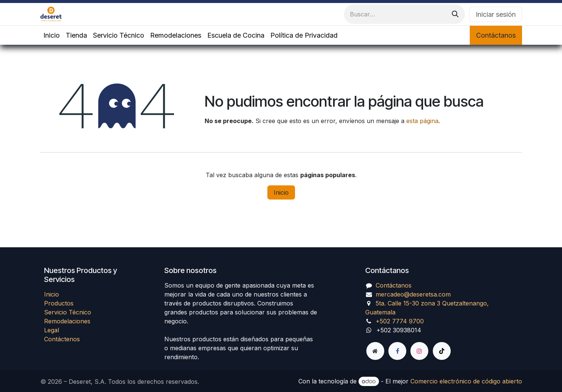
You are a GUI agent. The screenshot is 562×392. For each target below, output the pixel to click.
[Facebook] (397, 351)
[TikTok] (442, 351)
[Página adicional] (375, 351)
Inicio (281, 192)
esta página (422, 121)
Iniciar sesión (496, 14)
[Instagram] (419, 351)
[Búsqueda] (455, 14)
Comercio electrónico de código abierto (466, 381)
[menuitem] (52, 35)
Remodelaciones (67, 321)
